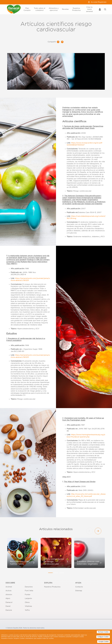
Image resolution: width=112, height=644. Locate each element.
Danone (9, 610)
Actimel (9, 587)
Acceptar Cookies (103, 642)
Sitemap (79, 591)
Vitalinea (28, 606)
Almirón (9, 595)
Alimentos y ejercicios (54, 9)
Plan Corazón (27, 9)
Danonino (29, 587)
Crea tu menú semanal (89, 9)
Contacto (79, 587)
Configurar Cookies (103, 637)
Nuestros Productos (76, 9)
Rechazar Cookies (103, 632)
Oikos (27, 602)
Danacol (9, 602)
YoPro (27, 610)
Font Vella (29, 591)
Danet (8, 606)
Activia (8, 591)
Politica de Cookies (61, 638)
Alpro (8, 598)
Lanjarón (28, 598)
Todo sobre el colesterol (40, 9)
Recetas (65, 9)
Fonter (28, 595)
